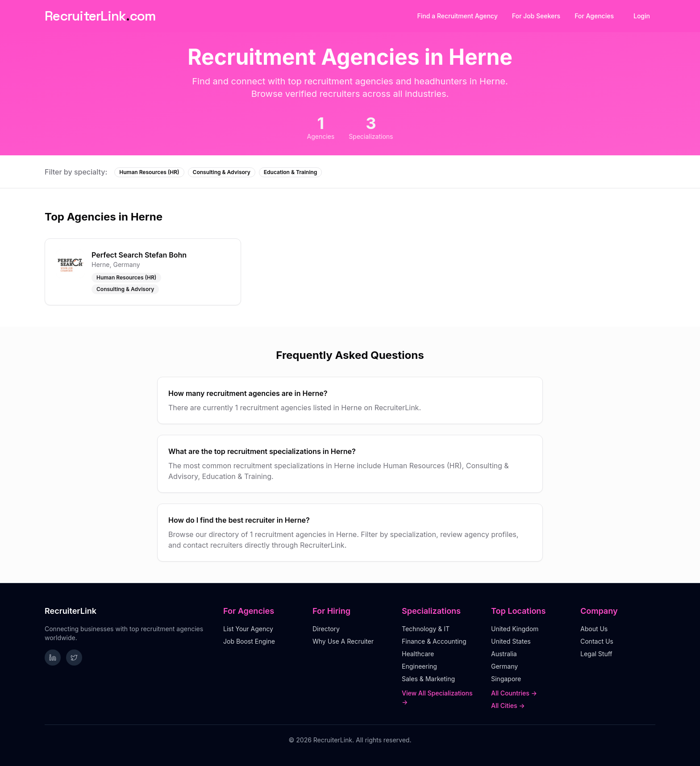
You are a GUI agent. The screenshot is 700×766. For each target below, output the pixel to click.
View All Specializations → (437, 697)
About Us (594, 629)
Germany (504, 666)
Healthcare (418, 654)
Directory (326, 629)
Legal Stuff (596, 654)
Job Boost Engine (249, 641)
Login (642, 16)
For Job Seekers (536, 16)
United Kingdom (515, 629)
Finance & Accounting (434, 641)
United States (511, 641)
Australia (504, 654)
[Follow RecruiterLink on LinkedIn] (53, 658)
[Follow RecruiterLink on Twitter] (74, 658)
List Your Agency (248, 629)
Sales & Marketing (428, 679)
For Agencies (594, 16)
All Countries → (514, 693)
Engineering (419, 666)
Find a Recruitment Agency (458, 16)
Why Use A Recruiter (343, 641)
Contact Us (597, 641)
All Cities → (508, 706)
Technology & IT (426, 629)
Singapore (506, 679)
